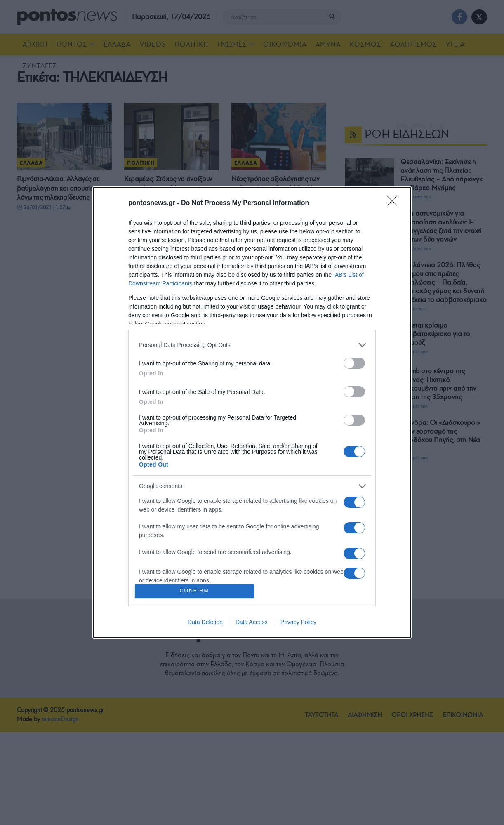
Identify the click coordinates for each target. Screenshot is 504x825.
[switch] (354, 362)
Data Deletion (205, 623)
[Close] (395, 203)
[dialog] (252, 412)
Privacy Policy (298, 623)
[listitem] (252, 344)
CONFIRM (195, 591)
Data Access (252, 623)
